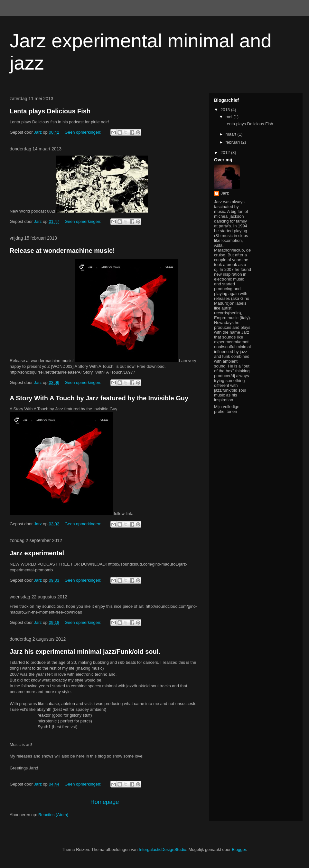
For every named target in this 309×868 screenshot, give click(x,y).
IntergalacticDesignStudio (162, 849)
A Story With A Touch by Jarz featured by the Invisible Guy (99, 398)
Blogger (239, 849)
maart (232, 134)
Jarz (225, 193)
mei (230, 117)
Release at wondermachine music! (62, 251)
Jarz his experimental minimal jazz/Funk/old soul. (85, 652)
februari (233, 142)
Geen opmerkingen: (84, 132)
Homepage (105, 802)
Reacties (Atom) (53, 815)
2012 (226, 153)
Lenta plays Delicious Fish (50, 111)
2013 (226, 110)
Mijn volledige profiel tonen (227, 409)
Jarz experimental (37, 553)
